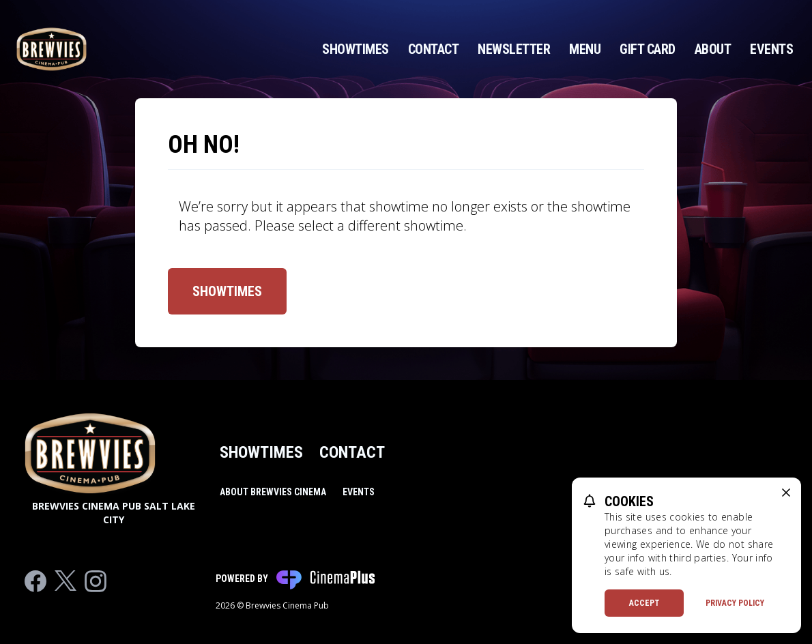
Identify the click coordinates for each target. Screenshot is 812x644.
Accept (644, 603)
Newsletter (514, 49)
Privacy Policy (735, 603)
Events (771, 49)
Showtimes (356, 49)
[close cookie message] (786, 493)
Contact (434, 49)
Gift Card (648, 49)
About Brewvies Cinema (273, 492)
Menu (585, 49)
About (713, 49)
